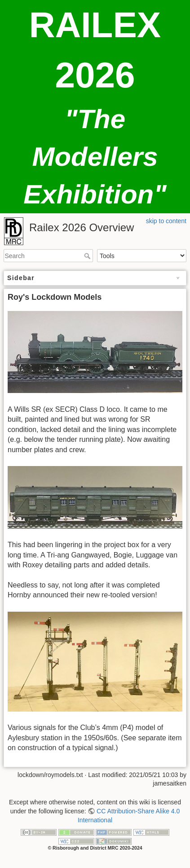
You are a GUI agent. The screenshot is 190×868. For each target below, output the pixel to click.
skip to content (166, 221)
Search (88, 256)
